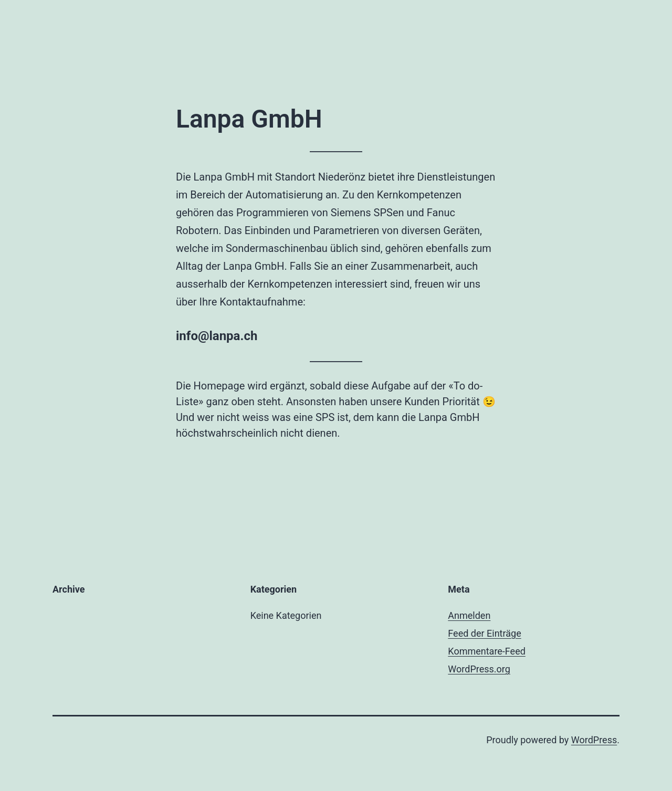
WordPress (594, 740)
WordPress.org (479, 669)
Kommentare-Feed (487, 651)
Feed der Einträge (484, 633)
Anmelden (469, 615)
